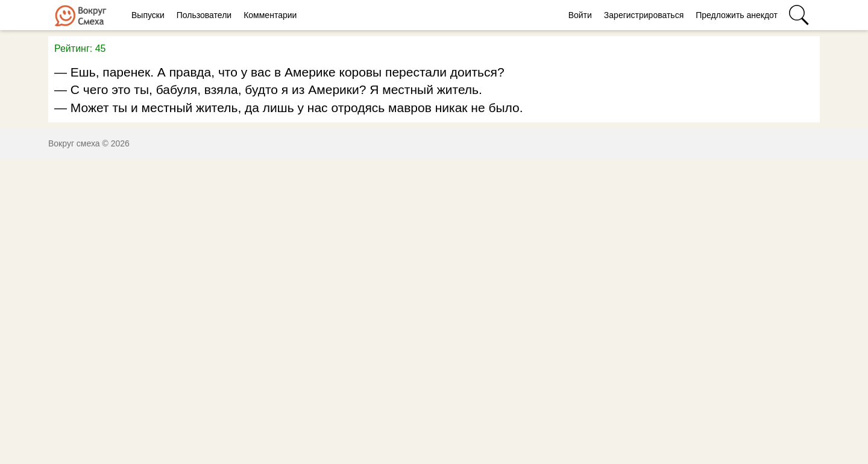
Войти (580, 15)
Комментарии (270, 15)
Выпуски (148, 15)
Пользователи (204, 15)
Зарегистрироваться (644, 15)
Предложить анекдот (737, 15)
